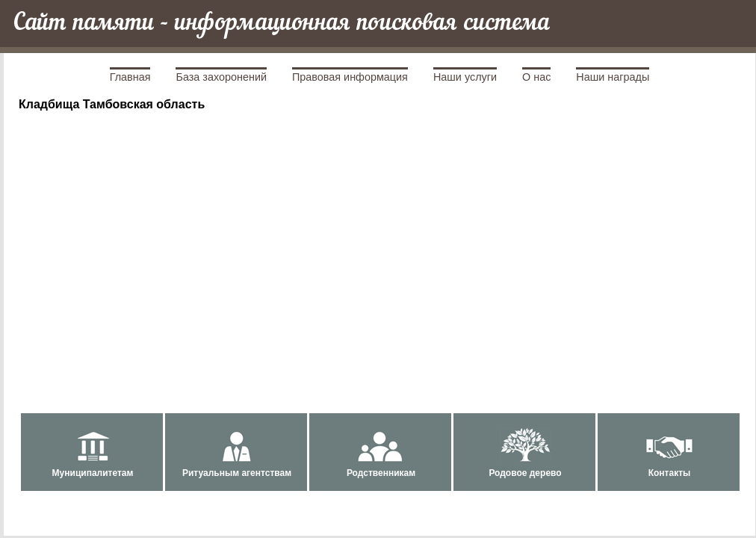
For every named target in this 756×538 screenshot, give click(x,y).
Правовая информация (350, 77)
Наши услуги (465, 77)
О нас (536, 77)
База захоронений (221, 77)
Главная (130, 77)
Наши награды (613, 77)
